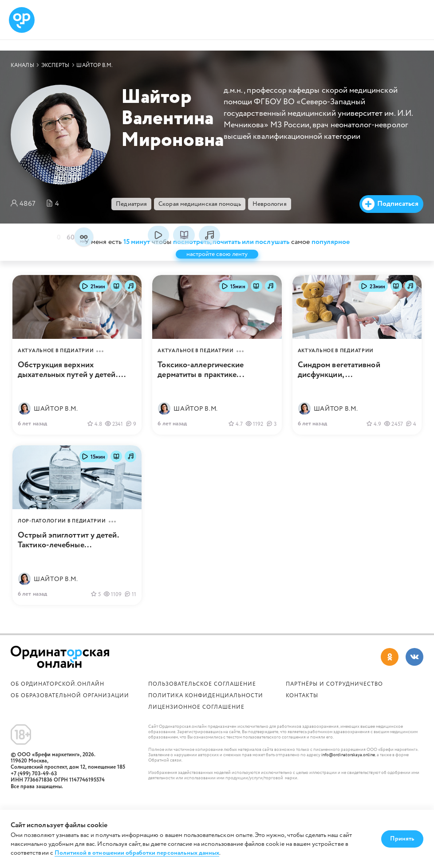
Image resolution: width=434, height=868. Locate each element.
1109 (112, 606)
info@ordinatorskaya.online (348, 767)
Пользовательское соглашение (202, 696)
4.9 (374, 436)
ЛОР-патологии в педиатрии (62, 533)
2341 (114, 436)
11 (130, 606)
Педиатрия (131, 204)
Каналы (22, 66)
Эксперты (55, 66)
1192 (254, 436)
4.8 (95, 436)
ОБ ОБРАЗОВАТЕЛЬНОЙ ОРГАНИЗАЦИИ (70, 707)
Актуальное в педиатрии (56, 362)
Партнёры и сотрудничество (334, 696)
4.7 (235, 436)
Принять (402, 839)
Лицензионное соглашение (196, 719)
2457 (393, 436)
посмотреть (158, 246)
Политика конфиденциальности (206, 707)
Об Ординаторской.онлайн (57, 696)
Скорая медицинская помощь (200, 204)
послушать (209, 246)
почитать (184, 246)
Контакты (302, 707)
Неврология (270, 204)
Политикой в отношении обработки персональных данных (137, 853)
